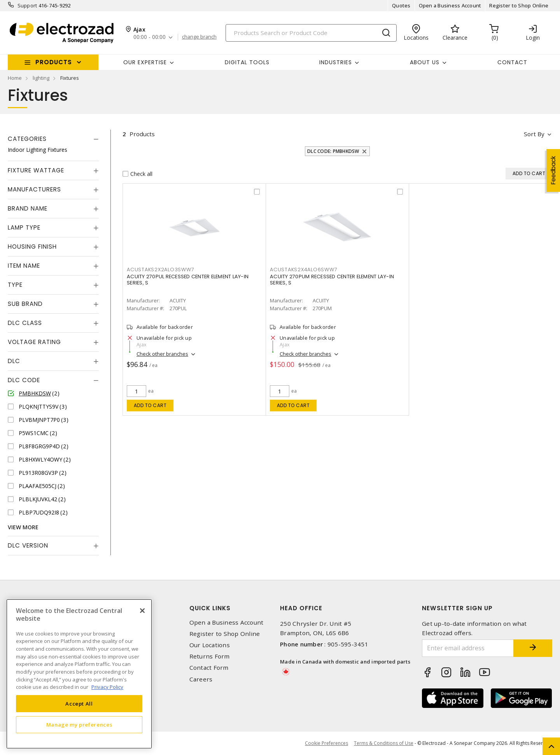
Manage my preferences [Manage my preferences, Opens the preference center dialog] (79, 725)
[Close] (142, 611)
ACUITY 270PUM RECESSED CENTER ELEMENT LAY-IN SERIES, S (332, 280)
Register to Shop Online (519, 5)
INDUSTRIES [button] (336, 62)
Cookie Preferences (326, 743)
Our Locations (210, 645)
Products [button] (54, 62)
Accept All (79, 704)
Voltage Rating (34, 342)
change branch (199, 37)
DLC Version (28, 545)
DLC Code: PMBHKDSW (333, 151)
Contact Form (209, 668)
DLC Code (24, 380)
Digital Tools (247, 62)
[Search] (311, 33)
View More (23, 527)
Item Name (24, 266)
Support (27, 5)
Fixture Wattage (36, 170)
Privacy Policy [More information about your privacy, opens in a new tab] (107, 687)
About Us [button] (425, 62)
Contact (512, 62)
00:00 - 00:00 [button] (150, 37)
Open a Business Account (450, 5)
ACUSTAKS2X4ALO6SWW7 (304, 270)
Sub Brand (25, 304)
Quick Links (210, 608)
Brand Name (28, 208)
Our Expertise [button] (145, 62)
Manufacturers (34, 189)
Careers (201, 679)
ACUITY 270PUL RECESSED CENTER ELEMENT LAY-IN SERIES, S (188, 280)
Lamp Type (24, 227)
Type (15, 285)
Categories (27, 139)
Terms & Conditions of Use (384, 743)
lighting (41, 78)
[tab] (53, 139)
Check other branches (162, 354)
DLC (14, 361)
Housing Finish (32, 247)
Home (15, 78)
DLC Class (25, 323)
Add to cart (150, 405)
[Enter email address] (468, 648)
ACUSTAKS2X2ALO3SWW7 (160, 270)
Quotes (401, 5)
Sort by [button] (534, 134)
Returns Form (210, 656)
